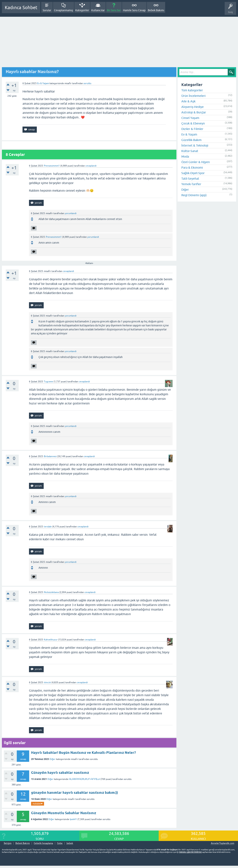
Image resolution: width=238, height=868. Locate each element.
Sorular (47, 10)
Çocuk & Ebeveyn (193, 123)
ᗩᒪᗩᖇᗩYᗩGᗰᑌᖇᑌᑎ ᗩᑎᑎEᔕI (84, 779)
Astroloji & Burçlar (194, 112)
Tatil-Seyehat (190, 179)
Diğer (53, 759)
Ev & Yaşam (43, 83)
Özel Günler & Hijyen (196, 162)
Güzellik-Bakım (191, 140)
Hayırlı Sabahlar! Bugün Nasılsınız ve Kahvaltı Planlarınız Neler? (83, 753)
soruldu (87, 83)
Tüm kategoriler (192, 90)
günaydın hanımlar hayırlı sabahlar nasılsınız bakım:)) (74, 793)
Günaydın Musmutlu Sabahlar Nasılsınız (64, 813)
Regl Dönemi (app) (194, 195)
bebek (70, 843)
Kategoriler (82, 10)
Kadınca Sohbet (21, 8)
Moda (185, 156)
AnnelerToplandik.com (223, 843)
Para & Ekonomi (192, 167)
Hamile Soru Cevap (134, 10)
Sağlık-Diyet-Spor (193, 173)
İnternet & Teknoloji (195, 145)
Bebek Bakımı (156, 10)
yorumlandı (71, 213)
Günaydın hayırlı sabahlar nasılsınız (60, 773)
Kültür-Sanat (190, 151)
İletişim (8, 843)
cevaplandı (91, 166)
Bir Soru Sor (114, 10)
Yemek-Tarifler (191, 184)
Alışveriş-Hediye (193, 107)
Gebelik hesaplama (43, 843)
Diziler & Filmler (192, 129)
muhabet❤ (38, 804)
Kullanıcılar (98, 10)
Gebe (60, 843)
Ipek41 (73, 819)
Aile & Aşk (188, 101)
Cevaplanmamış (64, 10)
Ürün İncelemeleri (193, 96)
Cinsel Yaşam (190, 118)
